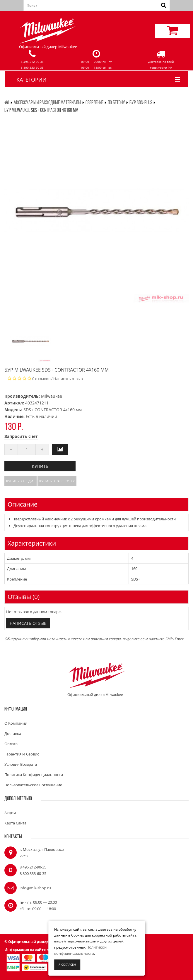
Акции (10, 813)
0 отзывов (41, 379)
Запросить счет (21, 436)
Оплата (11, 744)
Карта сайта (15, 823)
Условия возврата (21, 764)
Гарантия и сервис (22, 754)
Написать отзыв (68, 379)
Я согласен (67, 964)
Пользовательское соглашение (33, 785)
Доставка (13, 733)
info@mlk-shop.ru (35, 888)
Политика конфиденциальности (34, 775)
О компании (16, 723)
